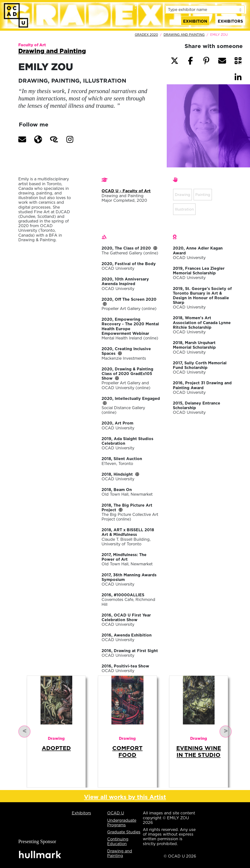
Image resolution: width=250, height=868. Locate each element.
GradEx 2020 (146, 35)
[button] (22, 139)
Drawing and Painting (184, 35)
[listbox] (205, 10)
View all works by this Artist (125, 797)
